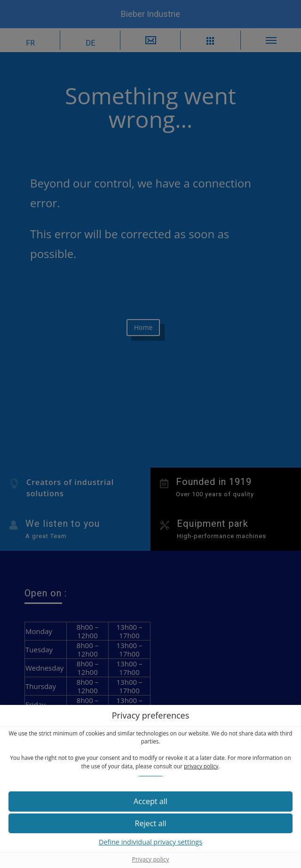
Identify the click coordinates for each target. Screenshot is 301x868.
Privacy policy (151, 859)
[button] (150, 802)
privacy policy (201, 766)
